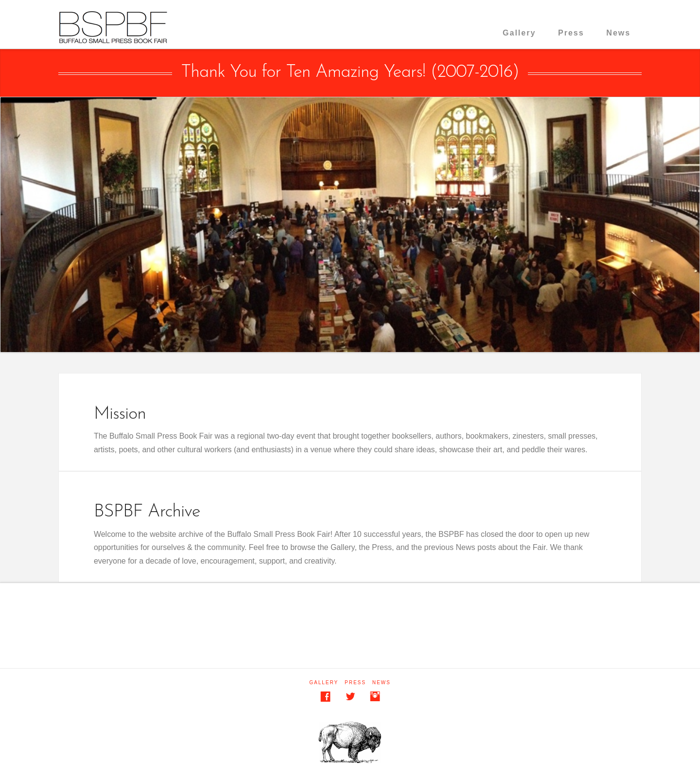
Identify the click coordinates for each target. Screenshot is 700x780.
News (618, 33)
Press (571, 33)
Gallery (519, 33)
